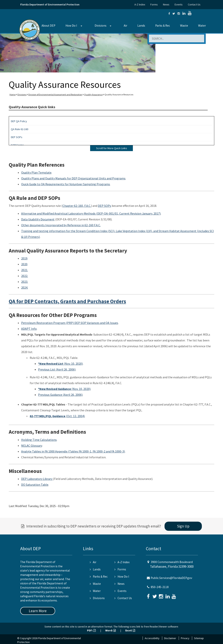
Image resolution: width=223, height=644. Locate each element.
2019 (24, 258)
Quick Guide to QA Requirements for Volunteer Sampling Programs (66, 184)
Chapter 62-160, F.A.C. (77, 206)
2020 (24, 264)
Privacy (185, 638)
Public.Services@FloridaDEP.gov (171, 578)
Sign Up (183, 526)
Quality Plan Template (36, 172)
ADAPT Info (29, 329)
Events (179, 4)
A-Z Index (140, 4)
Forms (154, 4)
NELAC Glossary (32, 446)
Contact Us (194, 4)
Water (202, 26)
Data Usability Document (38, 219)
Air (125, 26)
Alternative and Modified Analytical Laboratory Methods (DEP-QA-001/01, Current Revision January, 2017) (91, 213)
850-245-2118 (160, 587)
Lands (141, 26)
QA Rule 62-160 (20, 129)
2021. (25, 270)
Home (13, 94)
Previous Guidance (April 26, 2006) (60, 395)
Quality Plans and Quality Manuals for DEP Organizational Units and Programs (73, 178)
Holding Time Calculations (39, 440)
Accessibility (152, 638)
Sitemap (199, 638)
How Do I (71, 26)
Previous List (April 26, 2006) (57, 369)
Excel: (130, 630)
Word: (111, 630)
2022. (25, 276)
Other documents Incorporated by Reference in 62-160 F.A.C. (61, 225)
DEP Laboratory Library (37, 479)
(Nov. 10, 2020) (60, 364)
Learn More (38, 611)
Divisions (101, 26)
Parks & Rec (163, 26)
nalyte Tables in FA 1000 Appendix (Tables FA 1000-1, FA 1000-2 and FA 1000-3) (74, 451)
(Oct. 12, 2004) (57, 416)
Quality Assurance (93, 94)
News (166, 4)
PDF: (91, 630)
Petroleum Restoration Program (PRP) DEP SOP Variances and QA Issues (70, 323)
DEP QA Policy (19, 121)
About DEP (48, 26)
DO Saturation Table (35, 485)
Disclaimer (170, 638)
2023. (25, 282)
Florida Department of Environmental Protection (50, 4)
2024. (25, 287)
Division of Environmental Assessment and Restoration (55, 94)
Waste (184, 26)
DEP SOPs (17, 137)
